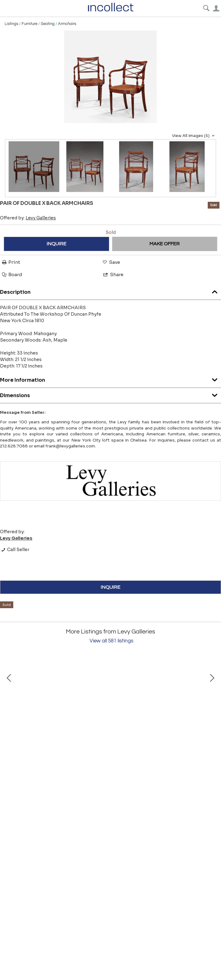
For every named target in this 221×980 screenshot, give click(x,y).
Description (111, 291)
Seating (48, 24)
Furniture (29, 24)
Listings (11, 24)
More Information (111, 378)
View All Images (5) (194, 136)
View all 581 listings (111, 641)
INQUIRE (56, 244)
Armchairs (67, 24)
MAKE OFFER (165, 244)
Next (212, 711)
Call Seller (15, 550)
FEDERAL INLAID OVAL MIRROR (74, 767)
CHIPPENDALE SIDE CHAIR (188, 767)
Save (111, 262)
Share (113, 274)
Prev (9, 711)
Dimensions (111, 394)
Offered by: (28, 218)
